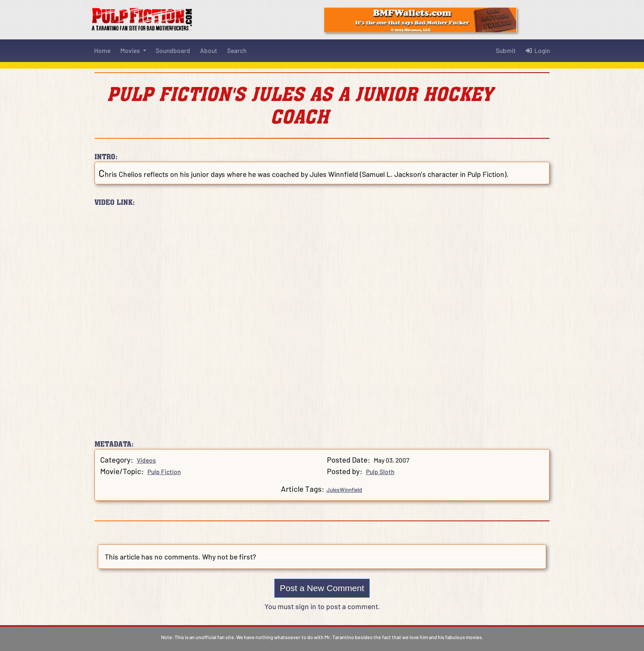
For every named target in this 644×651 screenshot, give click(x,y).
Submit (506, 50)
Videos (146, 460)
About (209, 50)
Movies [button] (131, 50)
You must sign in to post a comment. (322, 606)
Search (237, 50)
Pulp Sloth (380, 472)
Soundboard (173, 50)
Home (102, 50)
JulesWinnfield (344, 490)
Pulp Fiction (164, 472)
